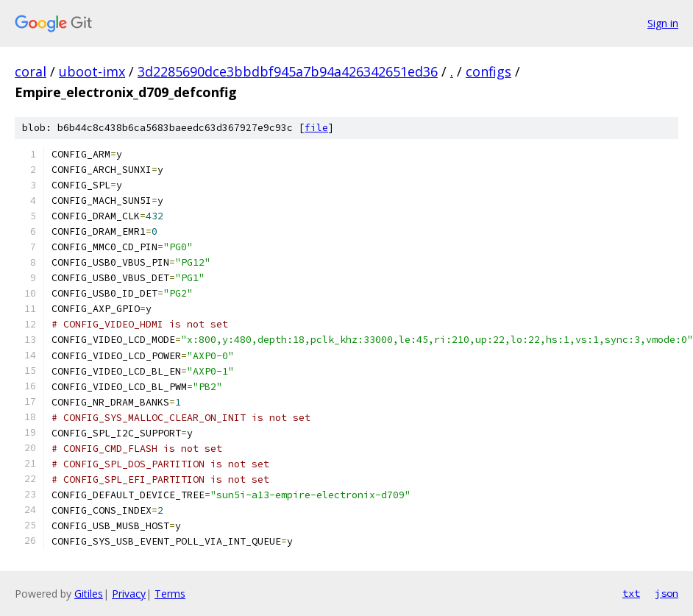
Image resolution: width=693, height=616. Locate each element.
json (667, 593)
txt (631, 593)
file (316, 128)
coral (31, 71)
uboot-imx (92, 71)
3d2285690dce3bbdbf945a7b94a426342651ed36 (288, 71)
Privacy (129, 594)
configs (488, 71)
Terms (170, 594)
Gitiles (89, 594)
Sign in (663, 23)
